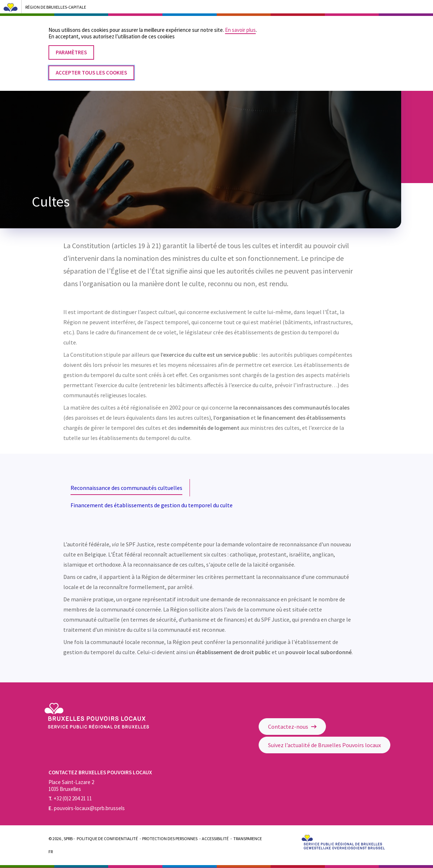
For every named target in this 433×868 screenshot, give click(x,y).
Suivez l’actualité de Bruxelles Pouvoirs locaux (324, 745)
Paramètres (71, 45)
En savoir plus (240, 22)
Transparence (248, 839)
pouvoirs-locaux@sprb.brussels (87, 808)
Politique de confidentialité (107, 839)
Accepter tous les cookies (91, 65)
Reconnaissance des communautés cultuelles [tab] (126, 488)
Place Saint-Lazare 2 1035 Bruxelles (71, 786)
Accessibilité (215, 839)
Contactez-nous (292, 727)
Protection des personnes (170, 839)
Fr (51, 852)
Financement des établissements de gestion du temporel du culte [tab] (152, 505)
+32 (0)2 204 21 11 (70, 798)
